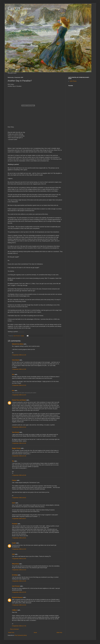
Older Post (59, 633)
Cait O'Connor (19, 8)
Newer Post (11, 633)
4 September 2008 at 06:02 (19, 498)
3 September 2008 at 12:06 (19, 369)
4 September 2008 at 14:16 (19, 570)
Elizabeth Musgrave (17, 597)
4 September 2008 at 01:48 (19, 456)
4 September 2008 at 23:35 (19, 581)
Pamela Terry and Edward (19, 400)
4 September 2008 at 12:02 (19, 549)
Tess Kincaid (16, 432)
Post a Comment (14, 629)
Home (35, 633)
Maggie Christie (16, 448)
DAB (13, 554)
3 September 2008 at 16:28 (19, 443)
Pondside (15, 524)
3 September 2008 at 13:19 (19, 385)
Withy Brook (15, 564)
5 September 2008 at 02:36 (19, 592)
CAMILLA (15, 610)
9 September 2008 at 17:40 (19, 626)
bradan (14, 543)
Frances (14, 480)
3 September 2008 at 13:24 (19, 395)
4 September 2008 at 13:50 (19, 559)
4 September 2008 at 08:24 (19, 538)
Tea (13, 461)
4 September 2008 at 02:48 (19, 475)
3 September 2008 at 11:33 (19, 355)
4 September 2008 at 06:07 (19, 519)
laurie (14, 503)
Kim (13, 374)
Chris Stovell (16, 360)
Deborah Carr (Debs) (18, 344)
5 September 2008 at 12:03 (19, 605)
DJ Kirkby (15, 575)
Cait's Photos (73, 81)
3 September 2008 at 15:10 (19, 427)
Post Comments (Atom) (21, 635)
